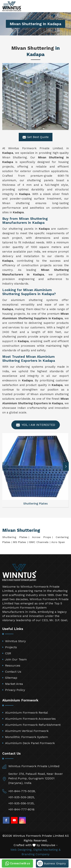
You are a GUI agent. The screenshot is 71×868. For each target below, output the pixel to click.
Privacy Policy (15, 690)
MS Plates (20, 542)
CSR (8, 653)
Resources (13, 665)
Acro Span (58, 542)
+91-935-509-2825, (22, 797)
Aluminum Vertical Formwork (27, 731)
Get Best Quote (36, 137)
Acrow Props (41, 537)
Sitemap (11, 678)
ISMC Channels (39, 542)
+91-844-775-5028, (22, 791)
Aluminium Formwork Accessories (30, 719)
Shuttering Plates (15, 537)
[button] (66, 466)
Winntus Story (15, 641)
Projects (11, 647)
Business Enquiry (51, 863)
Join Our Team (16, 659)
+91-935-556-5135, (21, 803)
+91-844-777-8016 (21, 809)
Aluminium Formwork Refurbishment (33, 725)
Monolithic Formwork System (27, 737)
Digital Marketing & (47, 850)
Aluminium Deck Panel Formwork (30, 743)
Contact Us (13, 672)
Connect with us (17, 863)
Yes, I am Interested (36, 425)
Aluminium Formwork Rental (27, 713)
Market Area (14, 684)
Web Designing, (21, 850)
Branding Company (35, 854)
